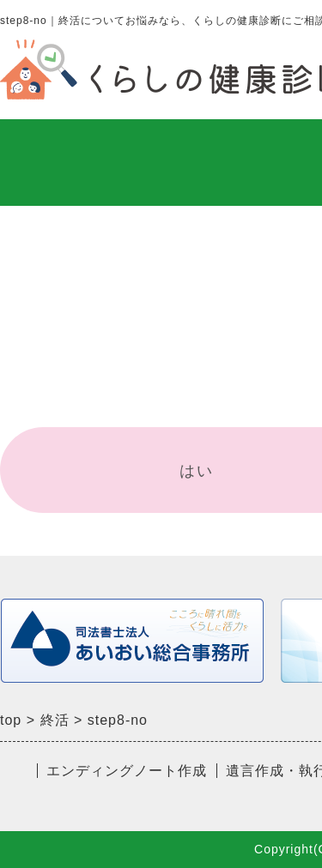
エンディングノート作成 (127, 771)
